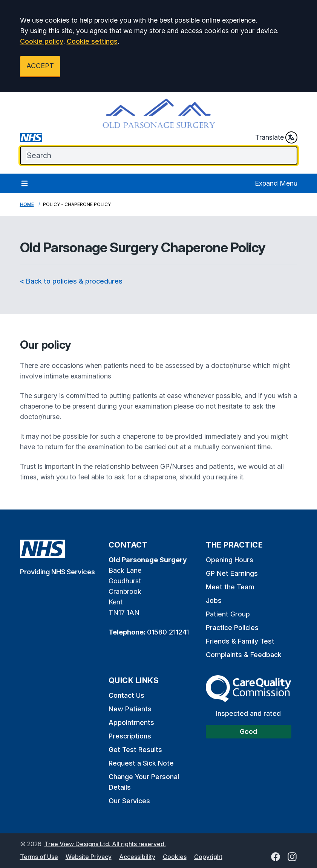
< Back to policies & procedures (71, 281)
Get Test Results (135, 750)
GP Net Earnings (232, 573)
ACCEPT (40, 66)
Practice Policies (232, 628)
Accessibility (137, 857)
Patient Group (228, 614)
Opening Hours (230, 560)
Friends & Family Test (240, 641)
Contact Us (126, 695)
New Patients (130, 709)
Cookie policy (42, 41)
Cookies (175, 857)
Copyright (208, 857)
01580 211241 (168, 632)
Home (27, 204)
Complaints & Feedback (244, 655)
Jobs (214, 600)
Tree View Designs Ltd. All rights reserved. (105, 844)
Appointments (131, 722)
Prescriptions (130, 736)
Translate (276, 137)
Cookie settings (92, 41)
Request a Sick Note (141, 763)
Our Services (129, 801)
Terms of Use (39, 857)
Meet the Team (230, 587)
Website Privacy (89, 857)
